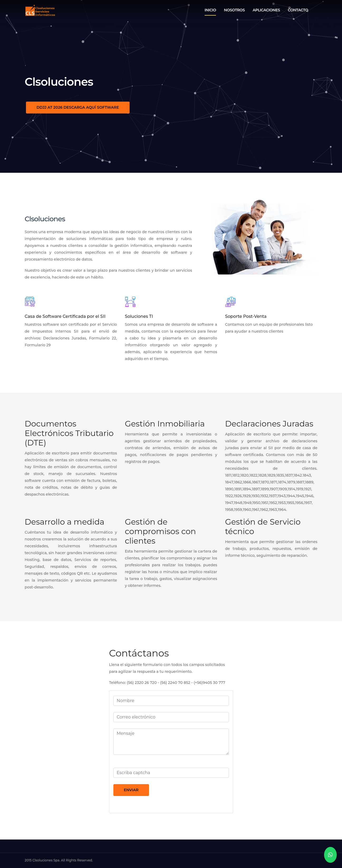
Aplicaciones (266, 10)
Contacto (298, 10)
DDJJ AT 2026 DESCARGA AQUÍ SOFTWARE (78, 107)
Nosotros (234, 10)
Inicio (210, 10)
